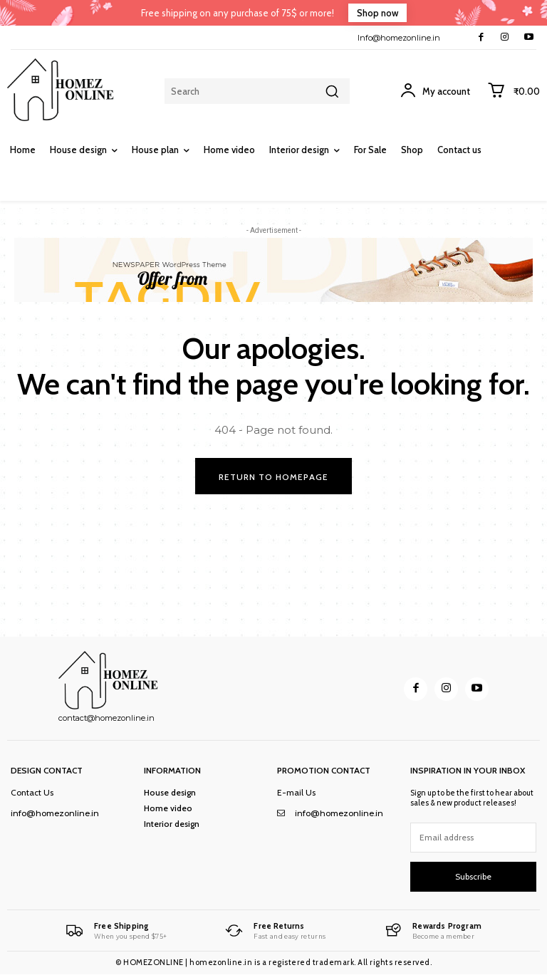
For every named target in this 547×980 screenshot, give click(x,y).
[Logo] (115, 931)
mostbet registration (273, 980)
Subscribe (473, 876)
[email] (473, 838)
